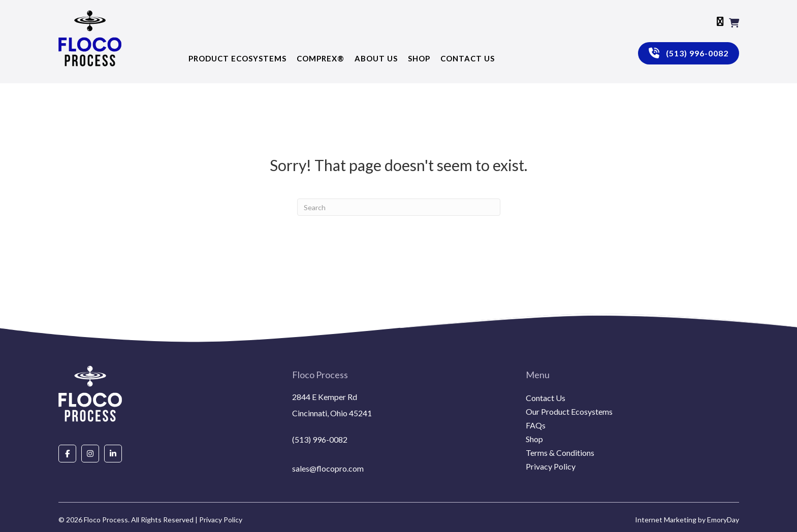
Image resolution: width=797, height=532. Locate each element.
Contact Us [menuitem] (546, 398)
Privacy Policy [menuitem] (551, 467)
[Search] (399, 207)
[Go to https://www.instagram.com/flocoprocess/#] (90, 453)
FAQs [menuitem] (536, 426)
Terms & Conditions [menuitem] (560, 453)
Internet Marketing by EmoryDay (687, 520)
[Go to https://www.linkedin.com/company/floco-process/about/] (113, 453)
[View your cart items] (734, 23)
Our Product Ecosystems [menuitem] (569, 412)
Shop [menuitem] (534, 439)
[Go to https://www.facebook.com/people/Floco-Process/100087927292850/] (67, 453)
